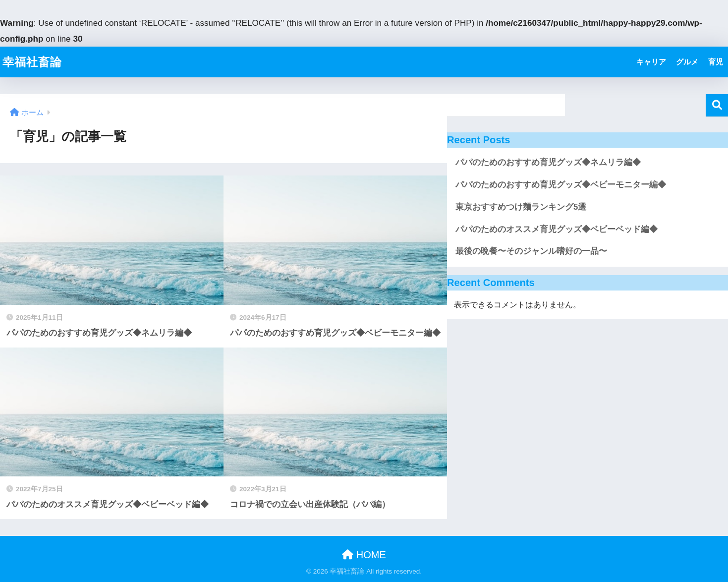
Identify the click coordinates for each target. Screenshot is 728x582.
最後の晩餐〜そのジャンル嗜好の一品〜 (531, 251)
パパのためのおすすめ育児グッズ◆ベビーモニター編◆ (561, 185)
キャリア (651, 62)
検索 (717, 105)
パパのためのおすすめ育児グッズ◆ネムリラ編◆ (548, 162)
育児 (716, 62)
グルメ (687, 62)
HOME (364, 555)
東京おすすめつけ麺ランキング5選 (521, 207)
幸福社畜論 (32, 62)
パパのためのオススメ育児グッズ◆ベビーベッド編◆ (557, 229)
